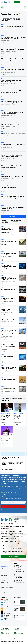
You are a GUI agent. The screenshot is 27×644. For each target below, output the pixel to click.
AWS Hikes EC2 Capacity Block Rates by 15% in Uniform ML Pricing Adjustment (12, 113)
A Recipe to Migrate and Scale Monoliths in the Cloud (9, 321)
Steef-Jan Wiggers (5, 30)
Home (2, 564)
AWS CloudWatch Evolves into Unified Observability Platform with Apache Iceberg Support (13, 124)
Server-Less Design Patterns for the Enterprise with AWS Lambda (6, 417)
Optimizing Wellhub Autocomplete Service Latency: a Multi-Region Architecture (9, 267)
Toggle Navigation (2, 2)
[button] (13, 507)
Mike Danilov (4, 291)
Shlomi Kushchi (5, 302)
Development (6, 454)
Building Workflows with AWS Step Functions (8, 310)
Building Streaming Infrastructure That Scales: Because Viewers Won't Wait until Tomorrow (8, 230)
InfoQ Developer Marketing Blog (7, 588)
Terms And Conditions (12, 642)
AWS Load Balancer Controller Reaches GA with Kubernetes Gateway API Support (12, 59)
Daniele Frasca (5, 234)
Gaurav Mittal (5, 246)
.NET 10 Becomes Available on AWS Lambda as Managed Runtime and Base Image (12, 92)
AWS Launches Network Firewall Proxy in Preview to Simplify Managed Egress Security (13, 167)
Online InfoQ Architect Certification (19, 567)
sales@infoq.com (18, 629)
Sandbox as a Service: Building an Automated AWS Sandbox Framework (9, 243)
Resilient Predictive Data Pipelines (6, 440)
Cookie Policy (20, 642)
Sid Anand (4, 442)
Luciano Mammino (6, 323)
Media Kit (3, 585)
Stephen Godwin (18, 421)
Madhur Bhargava (6, 348)
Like (4, 32)
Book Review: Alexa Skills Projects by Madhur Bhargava (8, 346)
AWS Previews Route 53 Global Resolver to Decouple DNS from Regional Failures (13, 134)
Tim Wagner (4, 421)
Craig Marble (4, 360)
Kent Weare (13, 348)
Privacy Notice (4, 642)
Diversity (3, 592)
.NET (2, 89)
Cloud (2, 25)
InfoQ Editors (4, 578)
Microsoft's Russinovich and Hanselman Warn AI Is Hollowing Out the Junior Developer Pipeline (13, 463)
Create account (5, 566)
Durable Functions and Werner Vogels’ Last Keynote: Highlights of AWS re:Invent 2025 (13, 187)
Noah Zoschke (5, 381)
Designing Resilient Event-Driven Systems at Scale (9, 254)
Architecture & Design (6, 413)
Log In (3, 569)
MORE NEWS (13, 217)
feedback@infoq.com (5, 629)
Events (3, 573)
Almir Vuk (3, 94)
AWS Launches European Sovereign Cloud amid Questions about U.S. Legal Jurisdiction (12, 102)
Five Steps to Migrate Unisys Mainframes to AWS (8, 357)
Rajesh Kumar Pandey (6, 257)
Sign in (23, 2)
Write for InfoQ (5, 576)
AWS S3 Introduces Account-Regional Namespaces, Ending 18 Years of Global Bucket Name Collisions (13, 49)
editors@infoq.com (5, 634)
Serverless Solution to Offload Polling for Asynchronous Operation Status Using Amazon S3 (9, 332)
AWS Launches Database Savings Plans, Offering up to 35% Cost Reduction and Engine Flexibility (13, 197)
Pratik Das (4, 312)
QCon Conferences (5, 571)
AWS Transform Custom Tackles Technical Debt (12, 177)
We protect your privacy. (6, 510)
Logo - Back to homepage (8, 2)
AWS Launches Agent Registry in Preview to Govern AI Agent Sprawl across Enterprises (13, 27)
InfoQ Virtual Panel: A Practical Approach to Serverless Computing (9, 369)
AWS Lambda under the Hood (8, 289)
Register (17, 2)
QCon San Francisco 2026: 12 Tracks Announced (10, 458)
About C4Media (5, 583)
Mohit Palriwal (5, 282)
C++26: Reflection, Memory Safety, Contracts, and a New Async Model (12, 469)
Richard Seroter (5, 372)
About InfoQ (4, 580)
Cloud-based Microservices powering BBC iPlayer (19, 417)
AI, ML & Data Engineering (7, 437)
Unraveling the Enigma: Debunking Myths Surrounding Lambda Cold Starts (9, 279)
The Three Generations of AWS (9, 379)
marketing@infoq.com (19, 634)
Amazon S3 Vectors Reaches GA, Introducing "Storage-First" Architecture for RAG (11, 156)
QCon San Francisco (21, 581)
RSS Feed (20, 14)
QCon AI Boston (20, 572)
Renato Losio (4, 189)
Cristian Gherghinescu (7, 336)
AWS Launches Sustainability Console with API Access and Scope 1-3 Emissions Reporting (13, 38)
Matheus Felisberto (6, 270)
